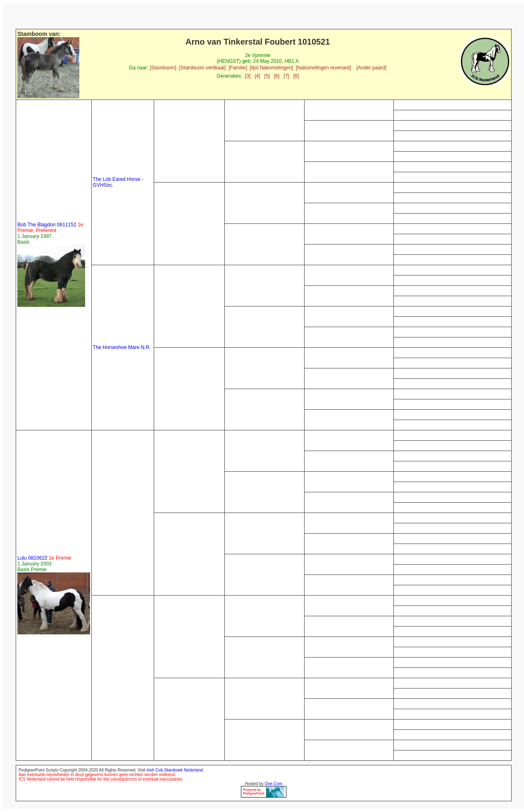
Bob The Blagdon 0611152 (50, 228)
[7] (286, 76)
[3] (248, 76)
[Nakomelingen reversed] (323, 68)
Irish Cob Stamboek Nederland (175, 770)
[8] (296, 76)
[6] (277, 76)
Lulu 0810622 (44, 558)
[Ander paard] (371, 68)
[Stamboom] (163, 68)
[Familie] (238, 68)
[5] (267, 76)
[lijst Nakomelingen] (272, 68)
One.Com (274, 784)
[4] (257, 76)
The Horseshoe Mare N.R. (122, 347)
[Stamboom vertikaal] (203, 68)
